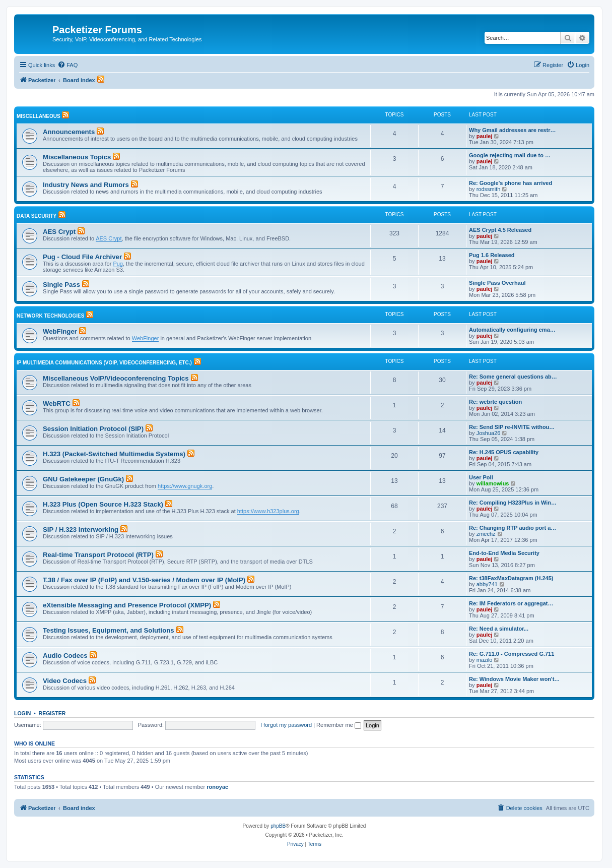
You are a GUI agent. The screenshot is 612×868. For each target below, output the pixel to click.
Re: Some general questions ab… (513, 377)
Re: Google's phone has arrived (511, 183)
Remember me (339, 725)
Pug (118, 264)
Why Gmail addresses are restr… (512, 130)
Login (22, 713)
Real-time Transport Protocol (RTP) (98, 555)
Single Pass (61, 285)
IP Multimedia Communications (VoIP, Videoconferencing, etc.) (104, 363)
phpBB (278, 826)
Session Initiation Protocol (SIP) (93, 429)
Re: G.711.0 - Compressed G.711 (512, 654)
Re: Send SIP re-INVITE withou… (512, 427)
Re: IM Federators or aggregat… (511, 603)
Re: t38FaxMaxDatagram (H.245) (511, 578)
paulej (485, 136)
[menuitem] (67, 65)
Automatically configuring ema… (512, 330)
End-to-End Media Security (504, 553)
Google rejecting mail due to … (510, 155)
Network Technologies (50, 316)
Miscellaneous (39, 116)
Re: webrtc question (495, 402)
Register (52, 713)
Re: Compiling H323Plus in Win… (513, 503)
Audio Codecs (65, 656)
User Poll (481, 477)
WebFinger (60, 331)
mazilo (485, 660)
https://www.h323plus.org (268, 511)
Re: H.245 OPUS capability (504, 452)
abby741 (487, 584)
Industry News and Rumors (86, 185)
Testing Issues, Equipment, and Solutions (109, 630)
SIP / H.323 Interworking (81, 530)
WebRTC (57, 404)
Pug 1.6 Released (492, 255)
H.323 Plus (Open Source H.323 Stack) (103, 504)
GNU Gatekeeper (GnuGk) (83, 479)
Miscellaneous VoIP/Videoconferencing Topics (116, 378)
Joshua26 (489, 433)
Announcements (69, 132)
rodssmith (489, 189)
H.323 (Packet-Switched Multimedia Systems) (114, 454)
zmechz (486, 534)
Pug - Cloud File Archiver (82, 257)
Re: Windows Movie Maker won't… (514, 679)
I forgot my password (286, 725)
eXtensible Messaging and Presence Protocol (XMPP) (127, 605)
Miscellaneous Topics (77, 157)
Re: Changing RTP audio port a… (513, 528)
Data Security (37, 216)
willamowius (493, 483)
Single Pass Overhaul (497, 283)
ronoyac (217, 787)
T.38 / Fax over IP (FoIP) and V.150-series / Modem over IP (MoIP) (144, 580)
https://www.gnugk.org (185, 486)
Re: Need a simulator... (499, 629)
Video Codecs (65, 681)
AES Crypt (59, 232)
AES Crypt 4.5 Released (500, 230)
